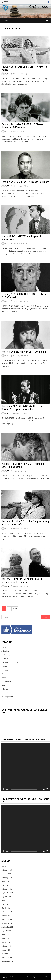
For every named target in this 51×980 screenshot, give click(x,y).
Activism (5, 647)
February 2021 (7, 870)
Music (4, 678)
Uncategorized (7, 697)
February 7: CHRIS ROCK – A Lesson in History (25, 182)
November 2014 (7, 919)
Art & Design (6, 655)
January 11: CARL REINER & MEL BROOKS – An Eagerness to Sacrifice (24, 581)
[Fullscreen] (47, 789)
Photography (6, 681)
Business (5, 659)
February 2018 (7, 878)
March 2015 (6, 908)
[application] (25, 767)
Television (5, 689)
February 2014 (7, 946)
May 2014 (5, 938)
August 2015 (6, 897)
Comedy (5, 670)
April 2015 (5, 904)
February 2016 (7, 889)
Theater (5, 693)
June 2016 (5, 881)
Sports (4, 685)
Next (15, 609)
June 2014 (5, 935)
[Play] (4, 789)
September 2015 (8, 893)
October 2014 (7, 923)
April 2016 (5, 885)
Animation (5, 651)
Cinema (4, 666)
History (4, 674)
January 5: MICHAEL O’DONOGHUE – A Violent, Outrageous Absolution (22, 408)
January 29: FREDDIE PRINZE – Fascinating (24, 352)
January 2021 (7, 874)
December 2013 (7, 954)
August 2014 (6, 931)
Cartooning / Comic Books (12, 662)
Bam (48, 977)
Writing (4, 700)
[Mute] (44, 789)
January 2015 (7, 916)
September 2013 (8, 961)
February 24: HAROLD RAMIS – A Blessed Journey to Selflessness (22, 126)
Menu (6, 20)
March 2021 (6, 866)
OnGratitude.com (20, 977)
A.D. (8, 74)
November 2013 (7, 957)
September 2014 (8, 927)
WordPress (39, 977)
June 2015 (5, 900)
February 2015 (7, 912)
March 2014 (6, 942)
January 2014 (7, 950)
